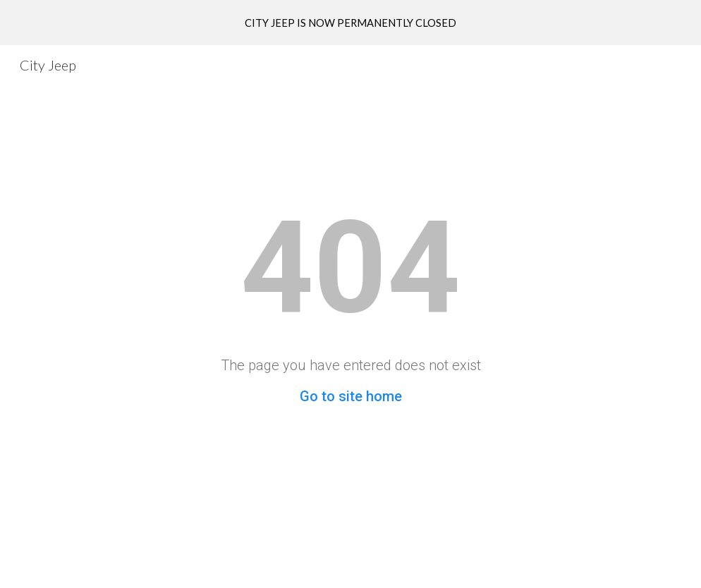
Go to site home (351, 396)
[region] (350, 23)
